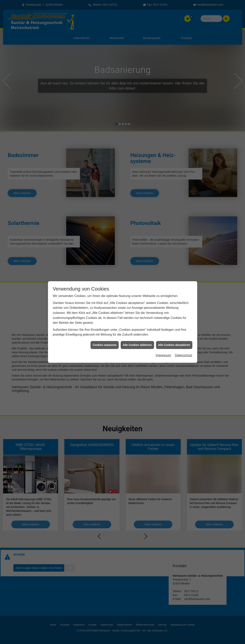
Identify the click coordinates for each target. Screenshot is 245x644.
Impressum (163, 355)
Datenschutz (184, 355)
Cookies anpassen (105, 345)
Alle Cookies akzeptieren (174, 345)
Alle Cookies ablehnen (137, 345)
